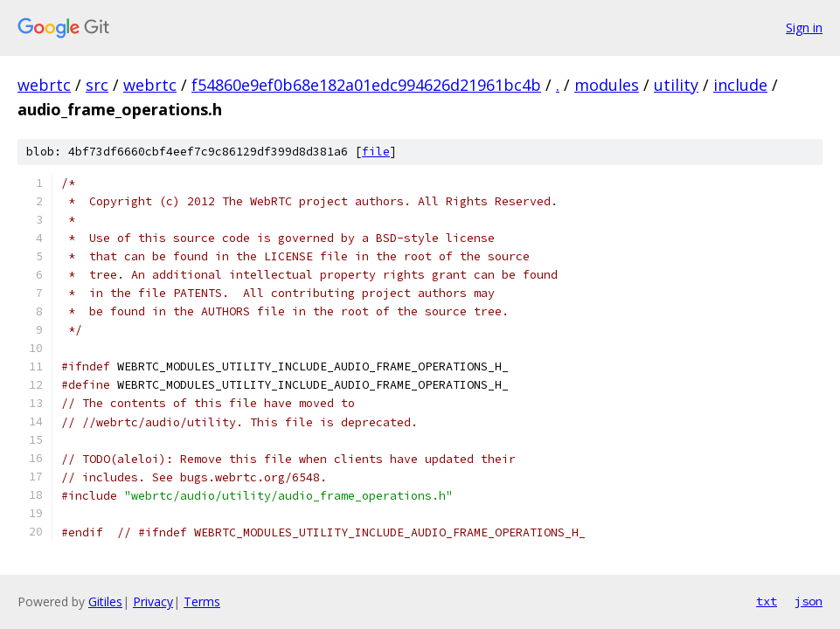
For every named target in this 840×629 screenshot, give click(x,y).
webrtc (44, 85)
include (740, 85)
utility (676, 85)
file (376, 152)
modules (607, 85)
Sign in (804, 28)
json (809, 601)
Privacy (153, 601)
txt (767, 601)
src (97, 85)
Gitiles (105, 601)
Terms (202, 601)
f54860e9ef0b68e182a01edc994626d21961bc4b (366, 85)
